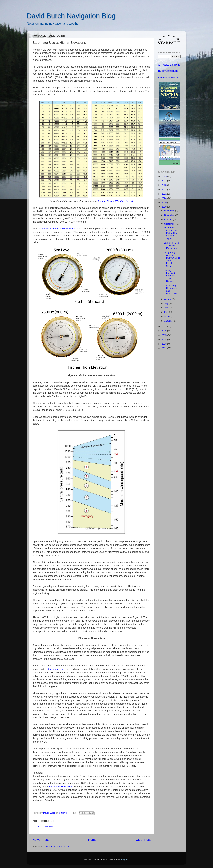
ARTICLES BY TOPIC (169, 65)
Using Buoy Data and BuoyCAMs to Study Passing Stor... (172, 259)
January (169, 321)
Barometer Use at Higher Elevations (171, 245)
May (167, 312)
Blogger (124, 860)
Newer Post (41, 840)
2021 (164, 194)
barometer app (56, 669)
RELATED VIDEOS (168, 77)
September (170, 224)
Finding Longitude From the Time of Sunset (170, 276)
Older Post (143, 840)
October (169, 219)
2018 (164, 207)
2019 (164, 202)
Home (92, 840)
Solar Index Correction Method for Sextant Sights (170, 233)
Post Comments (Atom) (58, 846)
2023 (164, 185)
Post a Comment (45, 827)
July (167, 303)
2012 (164, 348)
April (167, 317)
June (167, 308)
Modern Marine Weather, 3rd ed (115, 201)
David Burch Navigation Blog (71, 16)
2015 (164, 335)
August (168, 299)
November (170, 215)
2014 (164, 339)
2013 (164, 344)
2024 (164, 181)
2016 (164, 331)
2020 (164, 198)
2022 (164, 189)
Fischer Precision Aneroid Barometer (58, 229)
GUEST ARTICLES (168, 71)
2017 (164, 326)
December (170, 211)
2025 (164, 176)
